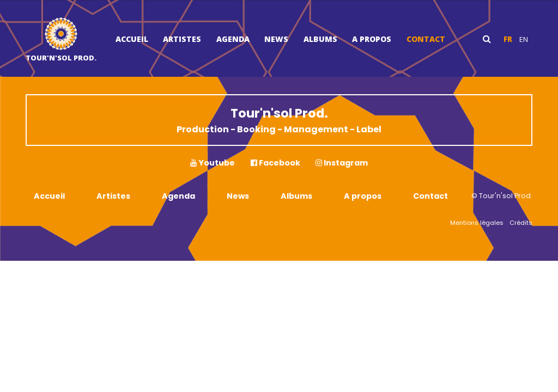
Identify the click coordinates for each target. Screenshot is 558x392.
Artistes (182, 39)
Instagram (342, 163)
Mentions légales (477, 223)
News (276, 39)
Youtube (213, 163)
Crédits (521, 223)
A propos (372, 39)
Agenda (233, 39)
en (524, 39)
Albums (320, 39)
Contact (426, 39)
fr (508, 39)
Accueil (132, 39)
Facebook (275, 163)
